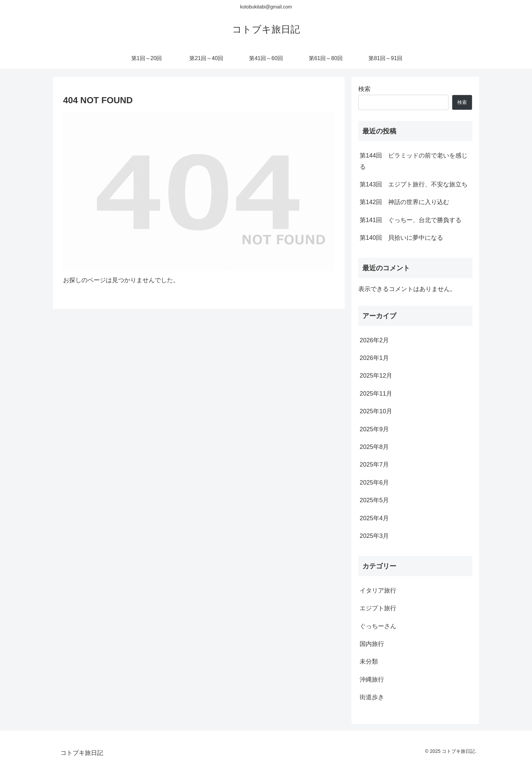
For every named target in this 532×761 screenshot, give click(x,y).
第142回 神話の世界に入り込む (404, 202)
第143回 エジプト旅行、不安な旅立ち (414, 184)
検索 (364, 89)
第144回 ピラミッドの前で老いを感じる (414, 161)
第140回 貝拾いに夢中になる (401, 238)
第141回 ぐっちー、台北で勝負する (411, 220)
